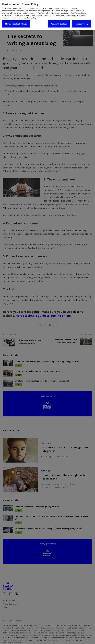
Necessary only (81, 21)
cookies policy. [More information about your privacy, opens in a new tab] (30, 15)
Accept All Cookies (59, 21)
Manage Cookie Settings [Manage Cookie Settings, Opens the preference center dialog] (16, 21)
